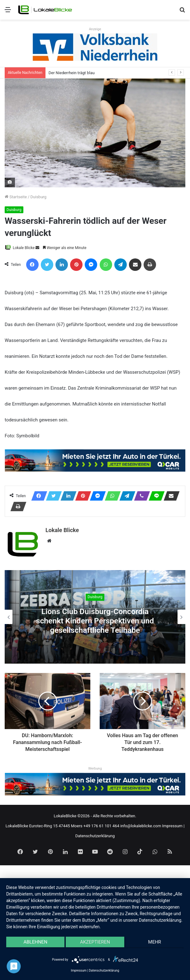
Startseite (16, 197)
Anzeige (95, 29)
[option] (95, 617)
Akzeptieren (95, 942)
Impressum (172, 826)
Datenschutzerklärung (95, 836)
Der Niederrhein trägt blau (72, 73)
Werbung (95, 769)
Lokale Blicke (24, 248)
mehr (155, 942)
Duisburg (39, 197)
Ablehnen (35, 942)
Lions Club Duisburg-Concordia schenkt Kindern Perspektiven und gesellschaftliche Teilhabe (95, 621)
